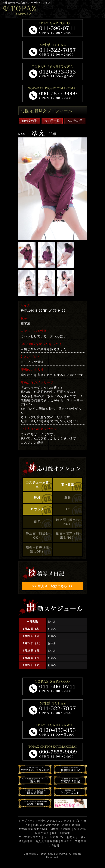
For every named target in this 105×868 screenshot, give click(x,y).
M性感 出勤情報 (61, 829)
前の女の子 (30, 121)
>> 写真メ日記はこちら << (52, 586)
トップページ (27, 821)
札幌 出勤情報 (71, 825)
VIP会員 (54, 846)
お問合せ (72, 837)
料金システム (47, 821)
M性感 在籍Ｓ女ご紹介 (33, 829)
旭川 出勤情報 (61, 833)
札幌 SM (53, 854)
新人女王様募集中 (47, 841)
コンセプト (65, 821)
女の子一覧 (52, 121)
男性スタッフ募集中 (74, 841)
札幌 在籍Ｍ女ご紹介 (46, 825)
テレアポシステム (30, 837)
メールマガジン (54, 837)
